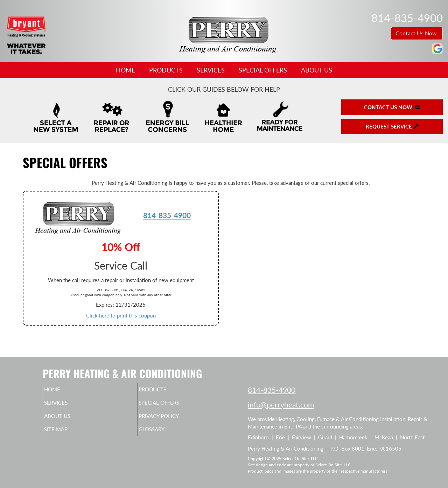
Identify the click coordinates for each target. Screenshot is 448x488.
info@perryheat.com (281, 405)
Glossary (164, 434)
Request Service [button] (392, 126)
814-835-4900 (167, 215)
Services (211, 70)
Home (125, 70)
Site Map (68, 434)
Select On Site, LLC (300, 459)
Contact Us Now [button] (417, 33)
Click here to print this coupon (121, 315)
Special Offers (263, 70)
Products (166, 70)
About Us (317, 70)
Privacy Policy (172, 419)
